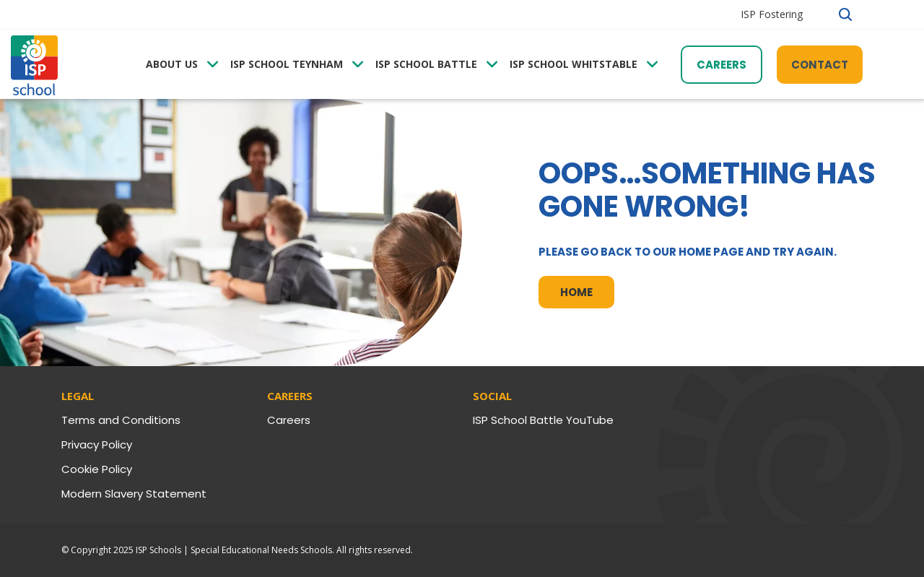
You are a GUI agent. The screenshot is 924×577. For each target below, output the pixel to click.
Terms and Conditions (121, 420)
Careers (722, 65)
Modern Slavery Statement (134, 494)
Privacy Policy (97, 444)
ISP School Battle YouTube (543, 420)
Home (576, 292)
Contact (820, 65)
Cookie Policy (97, 469)
